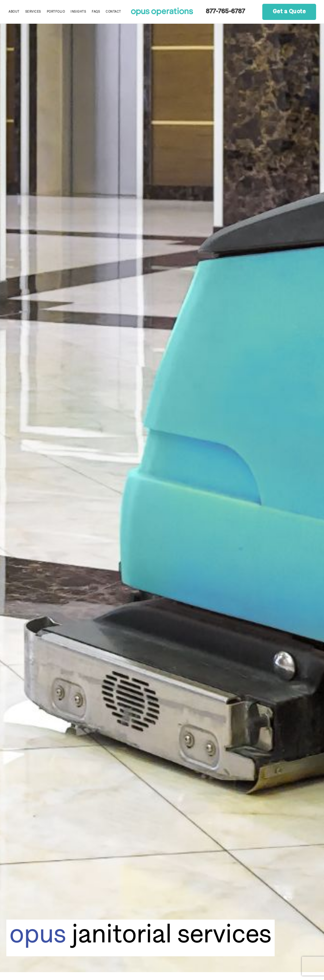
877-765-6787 (225, 12)
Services (33, 12)
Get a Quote (289, 12)
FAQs (96, 12)
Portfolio (56, 12)
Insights (78, 12)
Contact (113, 12)
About (14, 12)
